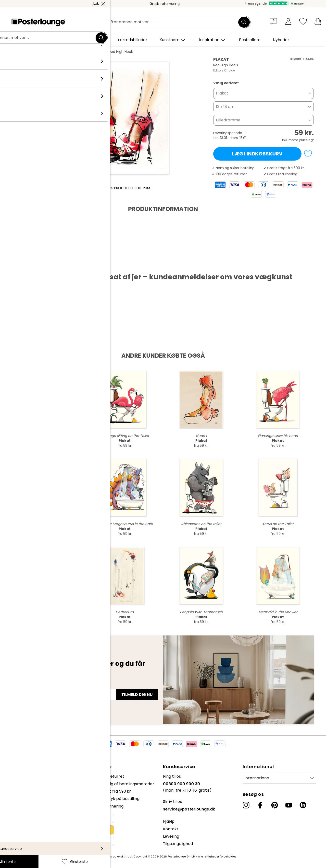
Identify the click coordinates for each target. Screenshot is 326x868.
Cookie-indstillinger (22, 823)
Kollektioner (52, 52)
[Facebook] (260, 805)
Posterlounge (26, 52)
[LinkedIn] (303, 805)
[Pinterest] (275, 805)
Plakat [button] (222, 93)
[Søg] (244, 22)
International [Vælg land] (257, 778)
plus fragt (307, 140)
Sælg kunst (14, 796)
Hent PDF (27, 265)
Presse (10, 789)
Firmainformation (20, 831)
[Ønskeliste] (303, 21)
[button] (275, 21)
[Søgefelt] (169, 22)
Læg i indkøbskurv (257, 154)
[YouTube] (289, 805)
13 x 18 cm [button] (225, 107)
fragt (129, 856)
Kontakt (171, 829)
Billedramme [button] (228, 120)
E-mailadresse (30, 686)
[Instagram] (246, 805)
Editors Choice (80, 52)
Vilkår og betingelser (24, 808)
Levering (171, 836)
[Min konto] (288, 21)
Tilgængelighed (178, 844)
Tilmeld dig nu (137, 695)
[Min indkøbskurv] (318, 21)
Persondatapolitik (21, 816)
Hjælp (169, 821)
